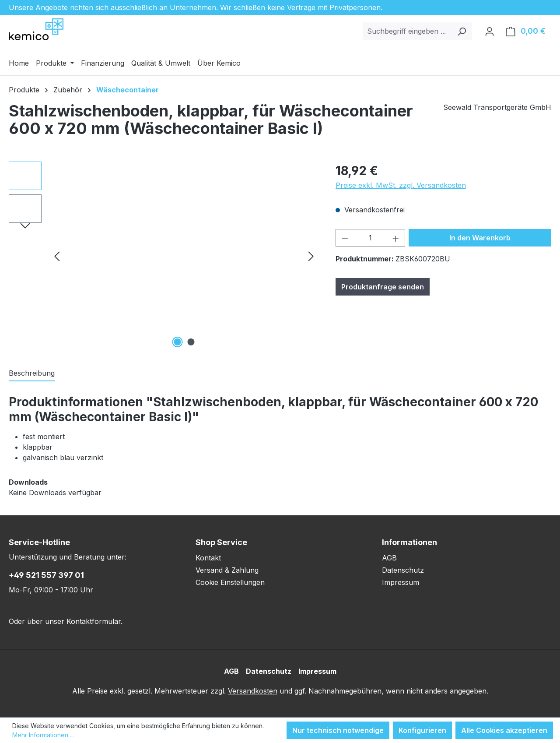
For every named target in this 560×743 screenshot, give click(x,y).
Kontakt (208, 558)
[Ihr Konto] (490, 31)
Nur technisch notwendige (338, 730)
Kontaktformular (94, 621)
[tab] (32, 373)
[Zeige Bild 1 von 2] (177, 342)
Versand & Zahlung (227, 570)
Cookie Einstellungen (230, 582)
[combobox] (407, 31)
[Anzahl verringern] (345, 238)
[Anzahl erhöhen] (396, 238)
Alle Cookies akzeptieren (504, 730)
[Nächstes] (311, 256)
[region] (163, 256)
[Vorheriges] (57, 256)
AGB (389, 558)
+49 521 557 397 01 (46, 575)
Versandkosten (253, 691)
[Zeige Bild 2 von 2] (191, 342)
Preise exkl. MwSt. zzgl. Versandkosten (401, 185)
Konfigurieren (422, 730)
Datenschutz (403, 570)
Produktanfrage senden (383, 287)
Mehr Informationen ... (43, 735)
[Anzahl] (370, 238)
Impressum (401, 582)
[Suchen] (462, 31)
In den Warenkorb (480, 238)
